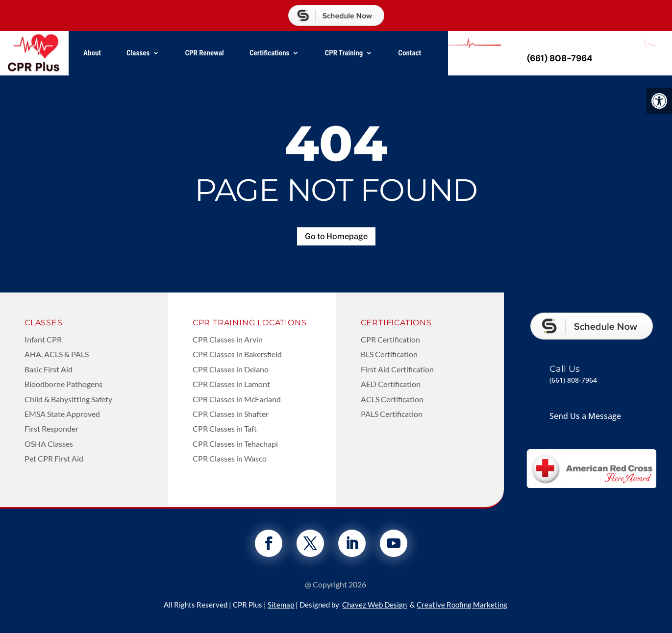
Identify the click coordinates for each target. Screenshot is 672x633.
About (92, 53)
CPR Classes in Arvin (228, 339)
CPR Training (344, 53)
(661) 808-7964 (560, 58)
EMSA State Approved (62, 414)
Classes (138, 53)
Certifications (270, 53)
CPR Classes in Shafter (231, 414)
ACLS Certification (392, 399)
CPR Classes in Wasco (230, 458)
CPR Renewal (204, 53)
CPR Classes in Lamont (231, 384)
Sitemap (281, 605)
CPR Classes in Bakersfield (237, 354)
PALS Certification (392, 414)
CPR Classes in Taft (225, 428)
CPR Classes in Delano (231, 369)
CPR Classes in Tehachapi (235, 444)
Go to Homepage (336, 236)
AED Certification (391, 384)
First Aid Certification (397, 369)
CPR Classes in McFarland (237, 399)
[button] (659, 101)
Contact (410, 53)
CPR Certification (390, 339)
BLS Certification (389, 354)
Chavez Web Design (374, 605)
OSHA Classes (49, 444)
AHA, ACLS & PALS (57, 354)
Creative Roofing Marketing (462, 605)
